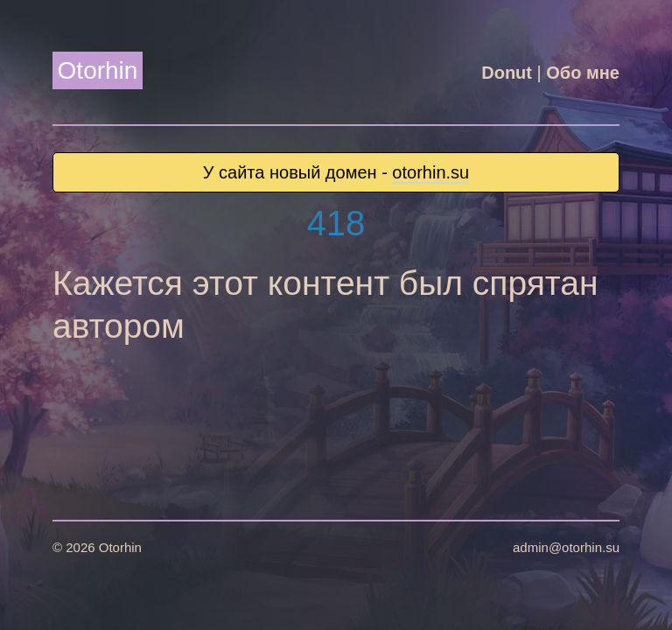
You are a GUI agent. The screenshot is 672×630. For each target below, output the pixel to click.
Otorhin (98, 70)
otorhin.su (430, 172)
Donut (507, 73)
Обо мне (583, 73)
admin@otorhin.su (566, 547)
